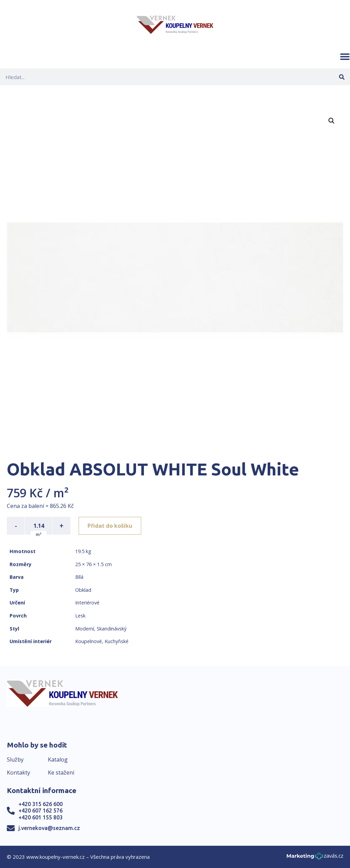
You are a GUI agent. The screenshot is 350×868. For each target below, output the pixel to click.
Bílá (79, 577)
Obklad (83, 590)
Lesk (80, 616)
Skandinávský (112, 629)
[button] (345, 56)
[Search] (342, 77)
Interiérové (87, 603)
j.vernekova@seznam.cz (49, 828)
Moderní (85, 629)
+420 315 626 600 (41, 804)
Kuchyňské (117, 641)
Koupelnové (89, 641)
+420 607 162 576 (41, 810)
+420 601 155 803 (41, 817)
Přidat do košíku (110, 526)
